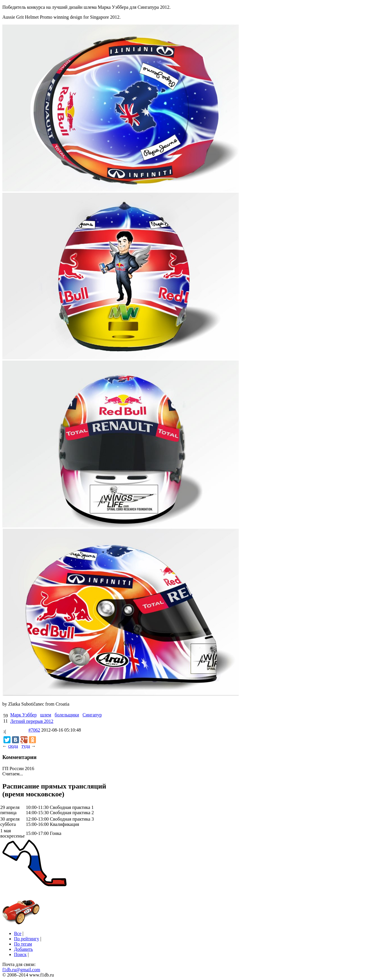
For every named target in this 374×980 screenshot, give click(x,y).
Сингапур (92, 715)
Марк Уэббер (23, 715)
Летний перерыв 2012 (32, 721)
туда (26, 746)
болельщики (67, 715)
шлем (46, 715)
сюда (13, 746)
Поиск (20, 954)
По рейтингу (27, 939)
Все (18, 933)
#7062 (34, 730)
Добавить (24, 949)
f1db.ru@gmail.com (21, 970)
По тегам (23, 944)
